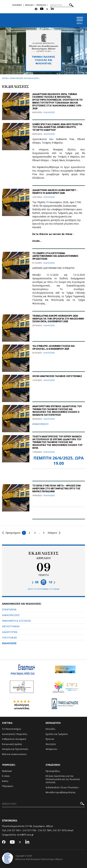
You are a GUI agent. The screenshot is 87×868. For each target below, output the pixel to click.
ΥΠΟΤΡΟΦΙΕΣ (9, 638)
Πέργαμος (8, 786)
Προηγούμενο (11, 533)
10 (52, 582)
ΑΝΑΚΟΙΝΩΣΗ (40, 424)
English (29, 5)
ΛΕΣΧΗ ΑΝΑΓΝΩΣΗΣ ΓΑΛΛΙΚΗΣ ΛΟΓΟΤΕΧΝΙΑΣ (57, 376)
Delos (5, 781)
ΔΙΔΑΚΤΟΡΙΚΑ (10, 632)
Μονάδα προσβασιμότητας (61, 792)
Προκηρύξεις (53, 771)
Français (41, 5)
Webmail (7, 771)
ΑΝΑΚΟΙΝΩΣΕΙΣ (11, 615)
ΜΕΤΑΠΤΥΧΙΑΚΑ (11, 626)
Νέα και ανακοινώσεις (14, 754)
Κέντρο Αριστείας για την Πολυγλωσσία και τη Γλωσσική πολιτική (63, 779)
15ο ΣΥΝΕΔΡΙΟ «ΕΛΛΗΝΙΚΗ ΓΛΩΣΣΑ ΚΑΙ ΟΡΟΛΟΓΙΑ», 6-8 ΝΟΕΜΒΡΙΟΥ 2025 (53, 347)
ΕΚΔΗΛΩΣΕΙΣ (9, 643)
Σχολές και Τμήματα (57, 734)
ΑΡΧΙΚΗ (5, 78)
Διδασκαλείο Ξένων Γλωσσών (62, 787)
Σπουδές (51, 729)
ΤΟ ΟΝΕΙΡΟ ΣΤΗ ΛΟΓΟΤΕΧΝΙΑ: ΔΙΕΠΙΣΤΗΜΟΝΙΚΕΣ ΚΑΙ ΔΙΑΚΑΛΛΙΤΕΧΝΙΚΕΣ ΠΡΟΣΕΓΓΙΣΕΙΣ (55, 256)
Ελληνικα (17, 5)
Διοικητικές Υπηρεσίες (15, 734)
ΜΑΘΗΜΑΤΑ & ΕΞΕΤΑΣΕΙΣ (16, 621)
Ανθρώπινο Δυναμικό (14, 739)
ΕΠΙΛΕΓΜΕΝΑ (9, 609)
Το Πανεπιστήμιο (12, 729)
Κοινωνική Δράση (12, 744)
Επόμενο (54, 533)
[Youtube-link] (42, 9)
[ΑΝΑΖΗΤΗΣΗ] (62, 5)
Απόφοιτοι (52, 749)
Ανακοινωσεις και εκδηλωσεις (24, 78)
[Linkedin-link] (52, 9)
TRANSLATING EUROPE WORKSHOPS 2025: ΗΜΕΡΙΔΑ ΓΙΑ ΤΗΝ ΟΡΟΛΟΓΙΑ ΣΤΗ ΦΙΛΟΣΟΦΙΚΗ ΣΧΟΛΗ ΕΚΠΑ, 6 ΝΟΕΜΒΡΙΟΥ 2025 (58, 319)
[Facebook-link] (36, 9)
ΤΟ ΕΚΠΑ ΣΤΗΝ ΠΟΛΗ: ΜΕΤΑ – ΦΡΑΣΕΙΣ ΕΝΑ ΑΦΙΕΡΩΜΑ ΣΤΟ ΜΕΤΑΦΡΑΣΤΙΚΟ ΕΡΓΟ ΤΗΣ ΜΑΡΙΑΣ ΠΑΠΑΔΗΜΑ (56, 488)
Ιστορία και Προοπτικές (15, 749)
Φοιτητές (51, 744)
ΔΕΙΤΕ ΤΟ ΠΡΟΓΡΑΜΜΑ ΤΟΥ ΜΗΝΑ (43, 589)
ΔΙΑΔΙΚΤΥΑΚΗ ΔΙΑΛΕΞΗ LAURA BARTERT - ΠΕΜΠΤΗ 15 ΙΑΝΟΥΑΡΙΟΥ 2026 (55, 191)
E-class (6, 776)
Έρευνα (50, 739)
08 (35, 582)
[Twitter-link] (47, 9)
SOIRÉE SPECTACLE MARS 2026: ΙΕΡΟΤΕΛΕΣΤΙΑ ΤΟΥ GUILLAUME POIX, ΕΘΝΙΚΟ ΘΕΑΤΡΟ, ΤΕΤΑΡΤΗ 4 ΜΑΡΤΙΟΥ (57, 127)
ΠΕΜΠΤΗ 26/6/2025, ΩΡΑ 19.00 (59, 461)
